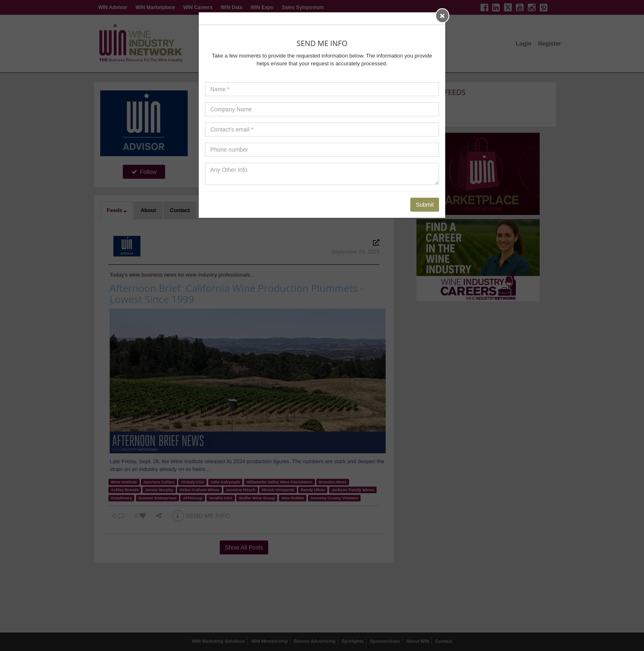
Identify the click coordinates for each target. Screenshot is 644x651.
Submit (425, 205)
